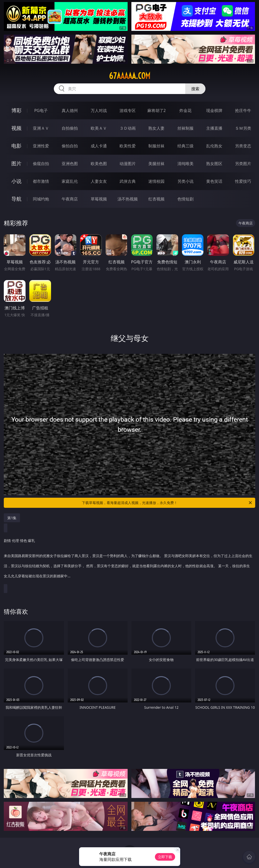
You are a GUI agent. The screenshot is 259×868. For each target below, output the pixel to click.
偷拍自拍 (70, 146)
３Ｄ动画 (128, 128)
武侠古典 (128, 181)
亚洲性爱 (41, 146)
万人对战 (99, 110)
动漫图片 (128, 164)
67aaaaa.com (130, 76)
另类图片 (243, 164)
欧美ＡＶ (99, 128)
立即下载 (165, 857)
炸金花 (185, 110)
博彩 (16, 110)
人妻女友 (99, 181)
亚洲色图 (70, 164)
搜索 (195, 89)
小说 (16, 181)
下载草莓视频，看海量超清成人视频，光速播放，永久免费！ (167, 503)
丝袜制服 (185, 128)
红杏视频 (156, 199)
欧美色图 (99, 164)
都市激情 (41, 181)
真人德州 (70, 110)
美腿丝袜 (156, 164)
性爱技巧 (243, 181)
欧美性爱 (128, 146)
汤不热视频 (128, 199)
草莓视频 (99, 199)
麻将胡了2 (157, 110)
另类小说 (185, 181)
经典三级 (185, 146)
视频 (16, 128)
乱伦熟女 (214, 146)
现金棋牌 (214, 110)
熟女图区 (214, 164)
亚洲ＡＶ (41, 128)
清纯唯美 (185, 164)
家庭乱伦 (70, 181)
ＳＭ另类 (243, 128)
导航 (16, 199)
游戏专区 (128, 110)
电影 (16, 146)
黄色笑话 (214, 181)
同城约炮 (41, 199)
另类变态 (243, 146)
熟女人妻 (156, 128)
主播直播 (214, 128)
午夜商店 (70, 199)
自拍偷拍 (70, 128)
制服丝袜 (156, 146)
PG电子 (41, 110)
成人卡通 (99, 146)
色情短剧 (185, 199)
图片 (16, 163)
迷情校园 (156, 181)
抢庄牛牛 (243, 110)
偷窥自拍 (41, 164)
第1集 (12, 518)
